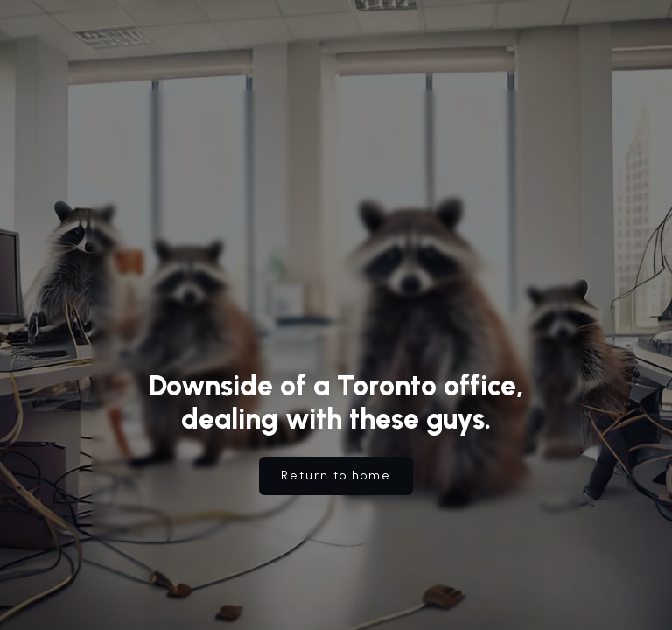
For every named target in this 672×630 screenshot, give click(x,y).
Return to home (336, 476)
